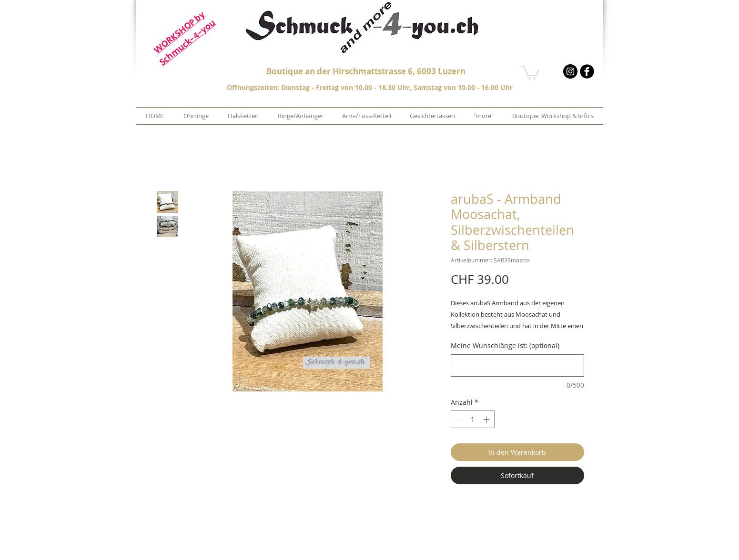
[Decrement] (458, 419)
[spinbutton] (473, 419)
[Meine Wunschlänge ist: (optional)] (517, 365)
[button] (530, 72)
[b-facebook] (587, 71)
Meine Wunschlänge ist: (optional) (505, 345)
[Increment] (487, 419)
